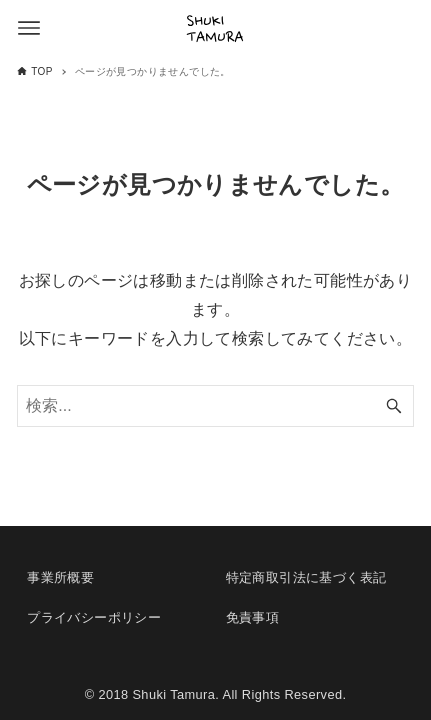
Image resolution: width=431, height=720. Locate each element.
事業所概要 (60, 577)
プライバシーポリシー (94, 617)
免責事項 (253, 617)
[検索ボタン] (394, 406)
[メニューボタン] (29, 28)
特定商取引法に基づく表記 (306, 577)
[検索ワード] (215, 406)
